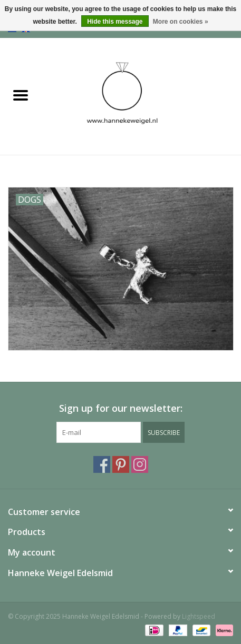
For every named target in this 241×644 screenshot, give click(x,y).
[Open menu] (21, 95)
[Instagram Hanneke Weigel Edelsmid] (140, 464)
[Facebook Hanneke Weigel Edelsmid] (102, 464)
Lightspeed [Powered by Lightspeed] (199, 616)
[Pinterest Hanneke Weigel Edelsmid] (121, 464)
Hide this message (115, 22)
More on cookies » (181, 22)
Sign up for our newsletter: (121, 408)
